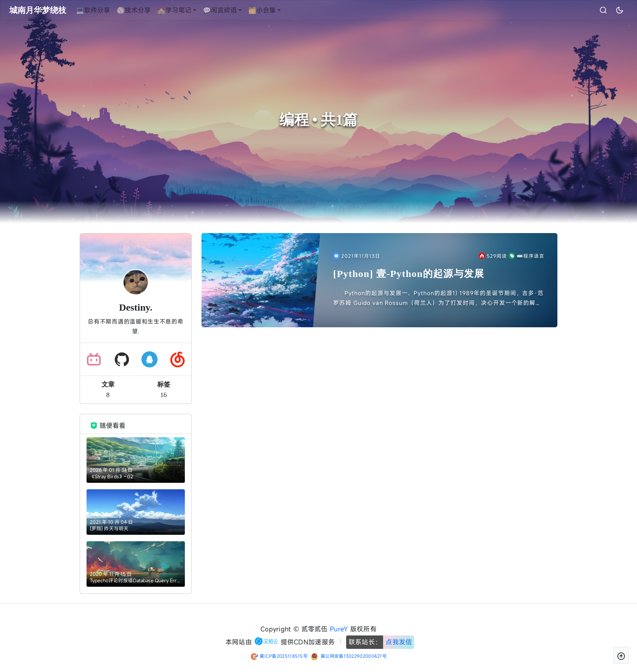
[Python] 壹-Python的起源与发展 (409, 274)
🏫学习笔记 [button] (190, 10)
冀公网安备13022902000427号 (354, 656)
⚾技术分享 (149, 10)
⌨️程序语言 (526, 256)
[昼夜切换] (604, 10)
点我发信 (399, 642)
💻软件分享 (108, 10)
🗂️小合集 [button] (277, 10)
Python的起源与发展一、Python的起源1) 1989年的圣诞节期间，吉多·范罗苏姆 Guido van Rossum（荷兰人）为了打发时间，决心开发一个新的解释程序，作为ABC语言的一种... (438, 298)
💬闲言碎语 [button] (235, 10)
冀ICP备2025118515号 (284, 656)
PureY (339, 629)
